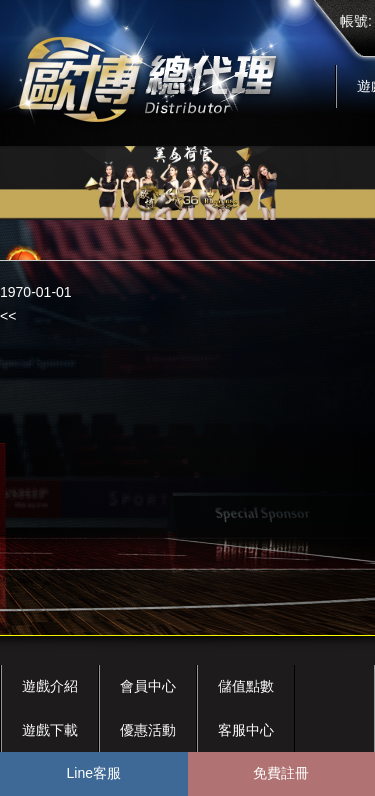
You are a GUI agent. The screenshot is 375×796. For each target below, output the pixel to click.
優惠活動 (148, 730)
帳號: (356, 21)
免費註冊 (281, 773)
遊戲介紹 (50, 686)
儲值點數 (246, 686)
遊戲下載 (50, 730)
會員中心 (148, 686)
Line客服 (94, 773)
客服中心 (246, 730)
